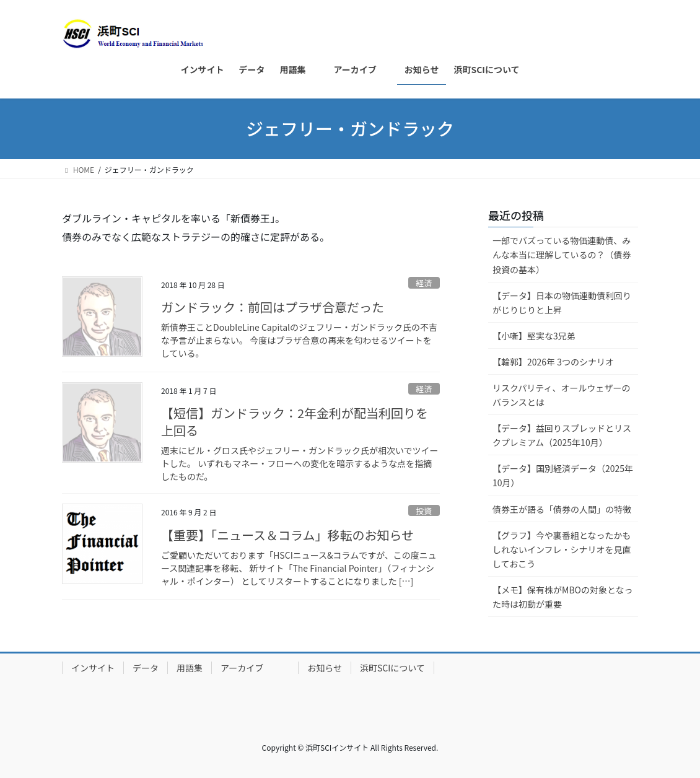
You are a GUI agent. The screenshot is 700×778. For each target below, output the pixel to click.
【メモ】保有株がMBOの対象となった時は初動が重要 (563, 597)
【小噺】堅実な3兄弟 (534, 336)
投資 (424, 511)
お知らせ (325, 668)
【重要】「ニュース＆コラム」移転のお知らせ (287, 535)
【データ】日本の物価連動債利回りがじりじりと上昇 (562, 303)
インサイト (93, 668)
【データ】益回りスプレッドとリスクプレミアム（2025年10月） (562, 435)
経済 (424, 283)
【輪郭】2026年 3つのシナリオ (553, 362)
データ (146, 668)
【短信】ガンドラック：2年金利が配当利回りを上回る (295, 422)
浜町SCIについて (392, 668)
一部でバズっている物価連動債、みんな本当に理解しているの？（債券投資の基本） (562, 255)
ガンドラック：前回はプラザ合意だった (273, 307)
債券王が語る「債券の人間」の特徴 (562, 509)
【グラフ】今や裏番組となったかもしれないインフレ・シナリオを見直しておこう (562, 549)
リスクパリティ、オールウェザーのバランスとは (561, 395)
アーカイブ (255, 668)
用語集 (190, 668)
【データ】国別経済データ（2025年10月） (563, 475)
